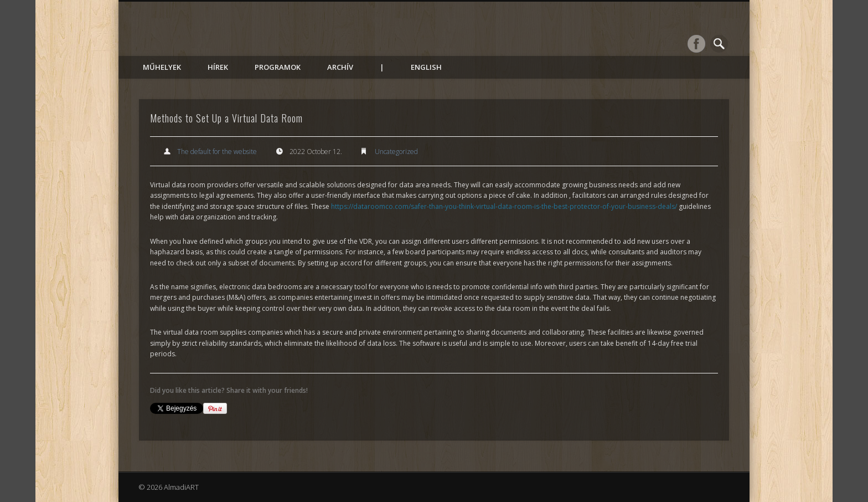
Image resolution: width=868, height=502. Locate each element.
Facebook (696, 44)
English (426, 67)
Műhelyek (162, 67)
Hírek (218, 67)
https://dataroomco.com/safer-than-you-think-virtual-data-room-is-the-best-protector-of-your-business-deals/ (504, 206)
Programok (278, 67)
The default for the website (217, 152)
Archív (340, 67)
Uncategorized (396, 152)
